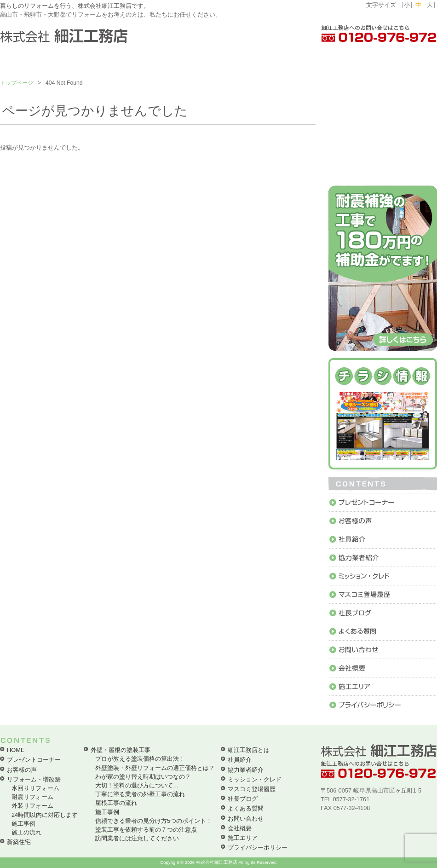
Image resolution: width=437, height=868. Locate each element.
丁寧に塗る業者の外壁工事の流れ (140, 794)
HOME (16, 750)
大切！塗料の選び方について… (137, 785)
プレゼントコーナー (34, 760)
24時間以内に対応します (45, 815)
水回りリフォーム (35, 788)
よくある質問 (246, 808)
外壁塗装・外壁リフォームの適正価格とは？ (155, 768)
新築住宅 (19, 842)
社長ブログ (243, 799)
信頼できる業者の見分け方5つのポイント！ (154, 821)
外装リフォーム (32, 806)
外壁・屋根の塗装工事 (121, 750)
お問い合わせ (246, 819)
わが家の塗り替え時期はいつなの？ (143, 777)
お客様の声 (22, 770)
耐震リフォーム (32, 797)
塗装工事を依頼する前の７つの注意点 (146, 830)
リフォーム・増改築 (34, 779)
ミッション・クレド (255, 779)
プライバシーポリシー (258, 848)
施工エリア (243, 838)
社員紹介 (240, 760)
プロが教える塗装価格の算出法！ (140, 759)
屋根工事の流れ (116, 803)
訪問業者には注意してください (137, 838)
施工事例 (23, 824)
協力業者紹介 (246, 770)
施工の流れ (26, 832)
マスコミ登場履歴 (252, 789)
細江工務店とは (249, 750)
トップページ (17, 83)
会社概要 (240, 828)
